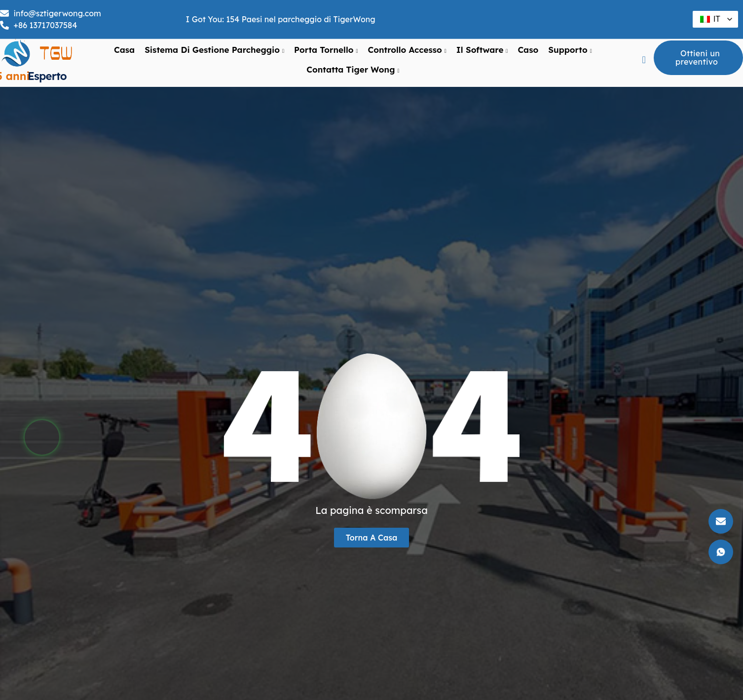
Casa (124, 50)
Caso (528, 50)
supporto (570, 50)
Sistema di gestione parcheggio (214, 50)
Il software (482, 50)
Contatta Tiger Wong (353, 70)
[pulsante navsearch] (644, 60)
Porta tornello (326, 50)
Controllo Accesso (407, 50)
